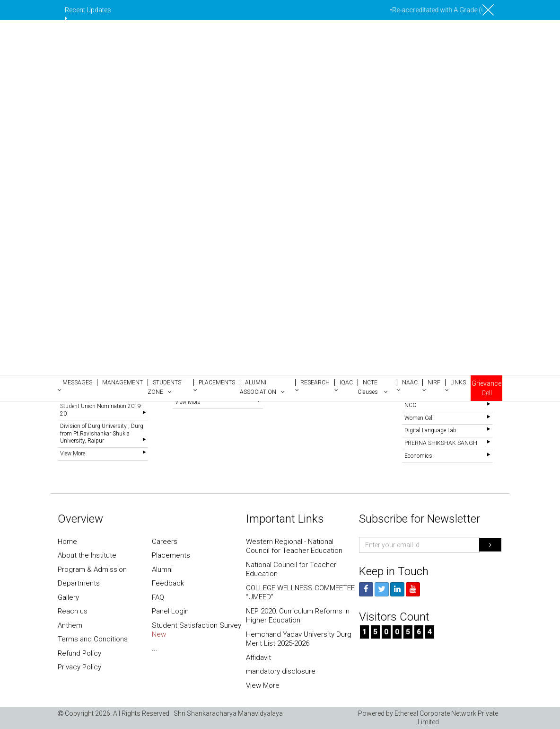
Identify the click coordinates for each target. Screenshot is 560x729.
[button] (77, 385)
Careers (165, 542)
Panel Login (170, 611)
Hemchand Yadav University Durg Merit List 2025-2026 (299, 639)
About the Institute (87, 555)
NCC (410, 405)
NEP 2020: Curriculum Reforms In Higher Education (298, 616)
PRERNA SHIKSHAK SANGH (441, 443)
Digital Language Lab (430, 430)
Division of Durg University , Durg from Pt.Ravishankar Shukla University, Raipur (102, 433)
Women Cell (419, 418)
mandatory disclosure (281, 671)
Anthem (70, 625)
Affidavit (258, 658)
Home (67, 542)
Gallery (68, 597)
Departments (79, 583)
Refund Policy (79, 653)
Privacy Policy (79, 667)
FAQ (158, 597)
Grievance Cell (486, 388)
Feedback (168, 583)
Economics (418, 456)
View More (73, 453)
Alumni (162, 569)
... (155, 649)
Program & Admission (92, 569)
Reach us (73, 611)
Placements (171, 555)
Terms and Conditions (93, 639)
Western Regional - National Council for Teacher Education (294, 546)
